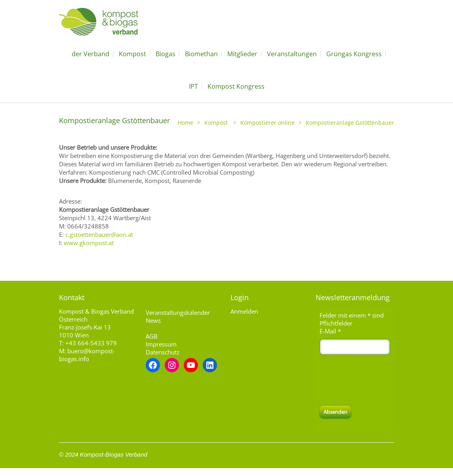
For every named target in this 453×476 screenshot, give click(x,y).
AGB (152, 336)
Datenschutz (163, 352)
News (153, 320)
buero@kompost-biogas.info (87, 355)
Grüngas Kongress (354, 54)
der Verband (90, 54)
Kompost (132, 54)
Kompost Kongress (236, 86)
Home (186, 123)
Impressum (161, 344)
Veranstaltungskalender (178, 312)
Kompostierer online (267, 123)
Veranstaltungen (292, 54)
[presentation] (380, 380)
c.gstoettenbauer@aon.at (99, 234)
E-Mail (330, 331)
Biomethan (201, 54)
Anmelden (244, 311)
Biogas (166, 54)
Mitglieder (242, 54)
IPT (193, 86)
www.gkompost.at (89, 243)
